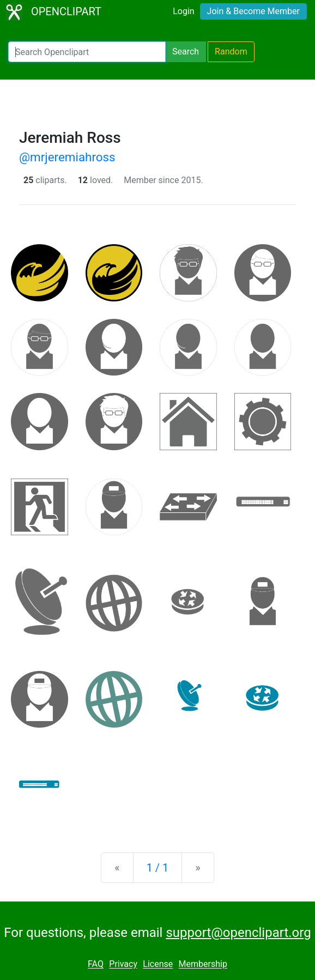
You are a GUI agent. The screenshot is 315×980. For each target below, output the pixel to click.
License (158, 964)
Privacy (123, 964)
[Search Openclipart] (87, 52)
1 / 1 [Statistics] (158, 868)
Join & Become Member (253, 11)
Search (186, 52)
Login (183, 11)
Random (231, 52)
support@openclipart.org (238, 933)
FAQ (96, 964)
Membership (203, 964)
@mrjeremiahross (67, 157)
